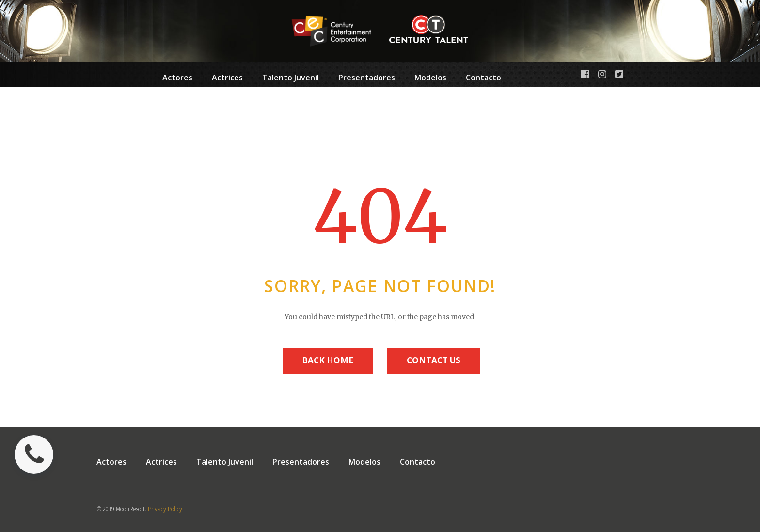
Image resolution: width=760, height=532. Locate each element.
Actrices (227, 78)
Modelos (430, 79)
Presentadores (367, 79)
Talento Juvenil (291, 79)
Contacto (483, 78)
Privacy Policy (165, 509)
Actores (177, 78)
